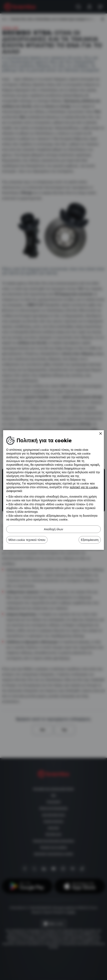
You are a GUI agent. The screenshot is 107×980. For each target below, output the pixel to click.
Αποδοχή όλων (54, 529)
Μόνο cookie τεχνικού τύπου (27, 540)
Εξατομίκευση (90, 540)
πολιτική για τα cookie (84, 487)
